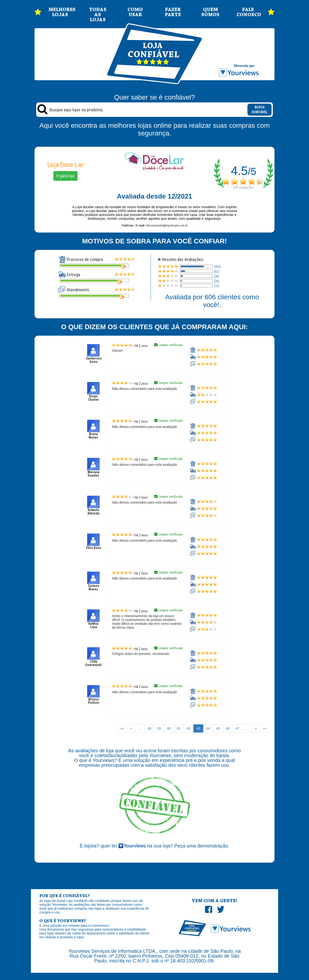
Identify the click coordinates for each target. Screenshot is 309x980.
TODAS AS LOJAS (98, 15)
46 (228, 728)
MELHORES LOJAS (60, 12)
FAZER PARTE (173, 12)
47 (238, 728)
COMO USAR (135, 12)
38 (149, 728)
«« (122, 728)
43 (198, 728)
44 (208, 728)
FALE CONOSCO (248, 12)
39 (159, 728)
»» (265, 728)
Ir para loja (65, 176)
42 (189, 728)
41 (179, 728)
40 (169, 728)
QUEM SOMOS (210, 12)
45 (218, 728)
